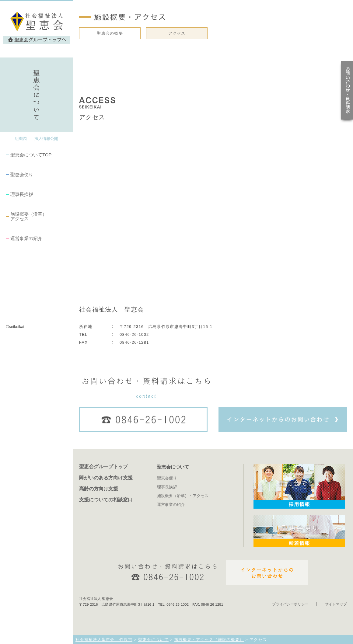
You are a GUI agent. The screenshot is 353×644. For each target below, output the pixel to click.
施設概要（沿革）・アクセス (183, 496)
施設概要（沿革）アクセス (29, 216)
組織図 (21, 139)
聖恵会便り (22, 174)
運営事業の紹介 (26, 238)
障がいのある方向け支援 (106, 478)
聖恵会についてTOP (31, 155)
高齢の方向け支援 (99, 489)
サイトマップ (336, 604)
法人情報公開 (46, 139)
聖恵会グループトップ (103, 466)
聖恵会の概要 (110, 33)
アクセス (177, 33)
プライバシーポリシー (290, 604)
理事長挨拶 (22, 194)
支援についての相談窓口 (106, 500)
